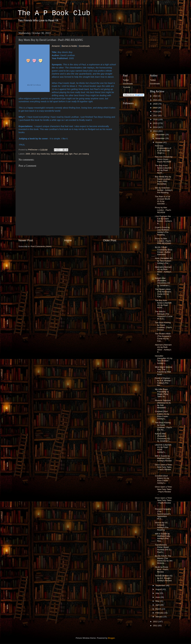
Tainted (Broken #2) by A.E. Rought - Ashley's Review (164, 578)
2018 (156, 112)
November (160, 138)
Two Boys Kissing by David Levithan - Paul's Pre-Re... (163, 426)
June (158, 597)
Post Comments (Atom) (41, 246)
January (159, 617)
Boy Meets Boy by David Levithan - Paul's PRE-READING (163, 180)
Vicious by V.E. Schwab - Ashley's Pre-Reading (162, 526)
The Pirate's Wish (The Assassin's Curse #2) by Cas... (163, 293)
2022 (156, 96)
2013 (33, 154)
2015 (156, 123)
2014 (156, 127)
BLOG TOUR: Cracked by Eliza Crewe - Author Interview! (164, 251)
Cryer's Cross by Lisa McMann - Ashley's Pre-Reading (163, 231)
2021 (156, 100)
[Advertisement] (145, 49)
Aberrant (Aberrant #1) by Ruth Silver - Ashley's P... (163, 348)
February (160, 613)
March (158, 609)
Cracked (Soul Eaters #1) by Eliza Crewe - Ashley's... (162, 415)
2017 (156, 116)
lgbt (71, 154)
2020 (156, 104)
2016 (156, 119)
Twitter (126, 80)
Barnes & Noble (69, 46)
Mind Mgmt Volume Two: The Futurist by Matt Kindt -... (164, 371)
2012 (156, 622)
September (161, 585)
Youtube (127, 87)
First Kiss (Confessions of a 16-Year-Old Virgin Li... (163, 149)
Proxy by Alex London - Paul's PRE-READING (163, 241)
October (159, 142)
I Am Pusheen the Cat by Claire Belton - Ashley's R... (163, 220)
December (160, 135)
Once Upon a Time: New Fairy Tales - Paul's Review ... (164, 468)
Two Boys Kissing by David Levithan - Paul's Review (163, 326)
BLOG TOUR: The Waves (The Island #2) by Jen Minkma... (164, 560)
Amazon (56, 46)
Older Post (110, 240)
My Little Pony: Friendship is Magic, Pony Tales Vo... (162, 393)
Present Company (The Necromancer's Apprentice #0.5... (163, 514)
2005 (28, 154)
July (158, 593)
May (158, 601)
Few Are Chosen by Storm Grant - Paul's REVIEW (164, 159)
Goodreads (84, 46)
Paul (76, 154)
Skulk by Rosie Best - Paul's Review (162, 569)
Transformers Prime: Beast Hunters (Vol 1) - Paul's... (163, 548)
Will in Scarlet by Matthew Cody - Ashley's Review (163, 458)
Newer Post (26, 240)
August (159, 589)
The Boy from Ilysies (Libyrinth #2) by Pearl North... (163, 304)
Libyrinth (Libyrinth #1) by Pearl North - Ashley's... (163, 448)
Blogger (111, 638)
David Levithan (57, 154)
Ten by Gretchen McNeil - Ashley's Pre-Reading (164, 190)
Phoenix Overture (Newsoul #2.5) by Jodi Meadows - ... (163, 404)
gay (67, 154)
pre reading (84, 154)
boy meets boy (43, 154)
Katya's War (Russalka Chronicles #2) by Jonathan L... (163, 282)
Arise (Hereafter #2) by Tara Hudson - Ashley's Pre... (164, 261)
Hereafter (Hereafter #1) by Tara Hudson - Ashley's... (164, 360)
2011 (156, 626)
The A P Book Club (54, 13)
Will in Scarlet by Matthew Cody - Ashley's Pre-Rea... (163, 537)
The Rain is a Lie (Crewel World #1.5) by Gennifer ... (162, 200)
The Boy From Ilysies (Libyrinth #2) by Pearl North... (163, 169)
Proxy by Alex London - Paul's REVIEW (163, 210)
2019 (156, 108)
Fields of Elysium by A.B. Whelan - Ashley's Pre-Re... (164, 382)
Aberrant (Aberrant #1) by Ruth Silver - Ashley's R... (163, 271)
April (158, 605)
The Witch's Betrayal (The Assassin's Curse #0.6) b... (164, 315)
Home (68, 240)
